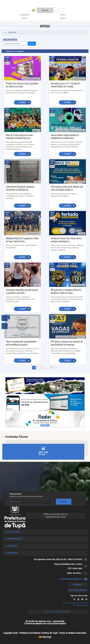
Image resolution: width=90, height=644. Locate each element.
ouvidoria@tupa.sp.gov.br (71, 579)
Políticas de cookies (80, 605)
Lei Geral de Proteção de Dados (58, 612)
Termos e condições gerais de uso (75, 603)
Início (5, 32)
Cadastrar (64, 502)
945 (51, 368)
